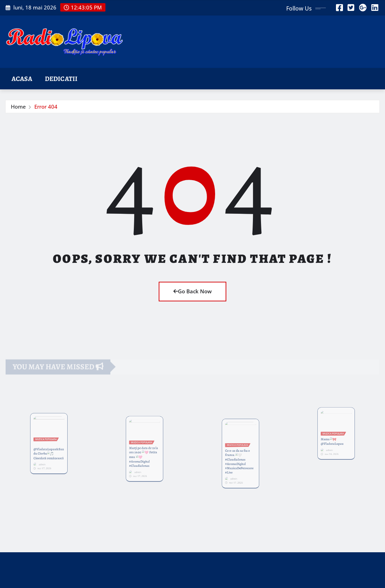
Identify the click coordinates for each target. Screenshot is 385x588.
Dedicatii (61, 79)
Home (18, 107)
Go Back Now (192, 291)
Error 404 (46, 107)
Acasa (22, 79)
